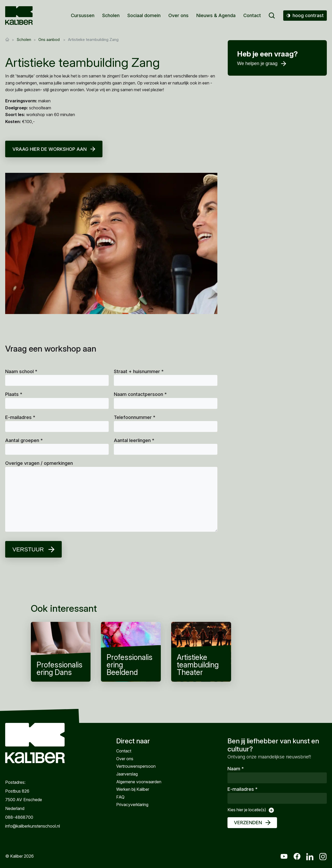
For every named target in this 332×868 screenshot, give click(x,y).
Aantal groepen (24, 440)
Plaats (14, 394)
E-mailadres (20, 417)
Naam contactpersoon (140, 394)
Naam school (21, 371)
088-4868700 (19, 817)
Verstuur (28, 549)
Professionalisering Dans (61, 652)
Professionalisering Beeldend (131, 652)
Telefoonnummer (135, 417)
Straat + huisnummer (139, 371)
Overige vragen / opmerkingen (39, 463)
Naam (236, 769)
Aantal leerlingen (134, 440)
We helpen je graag (257, 63)
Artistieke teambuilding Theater (201, 652)
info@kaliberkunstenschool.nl (33, 826)
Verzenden (248, 823)
